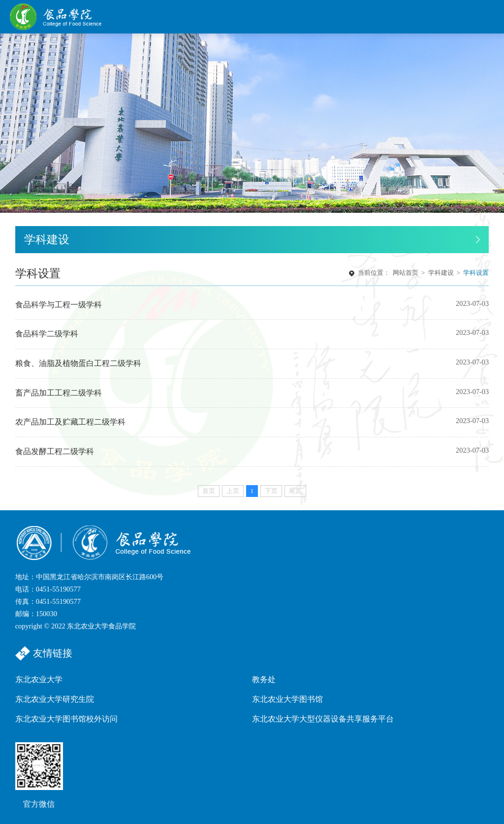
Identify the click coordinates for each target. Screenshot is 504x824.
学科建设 (441, 273)
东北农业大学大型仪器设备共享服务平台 (323, 719)
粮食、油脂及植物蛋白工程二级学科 (78, 363)
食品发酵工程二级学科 (55, 452)
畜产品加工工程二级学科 (59, 393)
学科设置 (476, 273)
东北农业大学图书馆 (287, 699)
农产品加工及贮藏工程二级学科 (70, 422)
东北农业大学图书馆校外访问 (66, 719)
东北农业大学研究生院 (55, 699)
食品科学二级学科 (47, 334)
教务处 (264, 679)
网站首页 (406, 273)
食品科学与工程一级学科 (59, 305)
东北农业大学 (39, 679)
